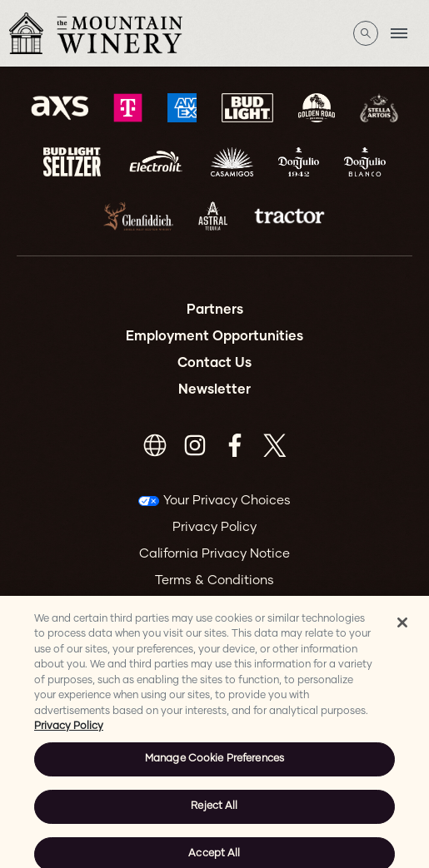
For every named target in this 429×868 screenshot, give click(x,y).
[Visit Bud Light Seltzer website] (72, 162)
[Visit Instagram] (195, 445)
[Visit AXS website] (60, 108)
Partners (215, 310)
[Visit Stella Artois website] (379, 108)
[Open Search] (366, 33)
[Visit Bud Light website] (247, 108)
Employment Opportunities (214, 336)
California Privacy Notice (214, 554)
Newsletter (214, 389)
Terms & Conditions (214, 580)
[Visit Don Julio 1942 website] (299, 162)
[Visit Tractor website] (289, 216)
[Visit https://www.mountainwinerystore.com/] (155, 445)
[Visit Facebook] (235, 445)
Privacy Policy (214, 527)
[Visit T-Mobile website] (128, 108)
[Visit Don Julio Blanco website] (365, 162)
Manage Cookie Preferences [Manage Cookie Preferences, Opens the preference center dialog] (214, 767)
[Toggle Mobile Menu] (399, 33)
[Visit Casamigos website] (232, 162)
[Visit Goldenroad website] (317, 108)
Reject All (214, 814)
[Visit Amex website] (182, 108)
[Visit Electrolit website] (156, 162)
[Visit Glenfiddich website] (138, 216)
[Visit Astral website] (213, 216)
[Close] (402, 630)
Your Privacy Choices (227, 501)
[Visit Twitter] (275, 445)
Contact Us (214, 363)
